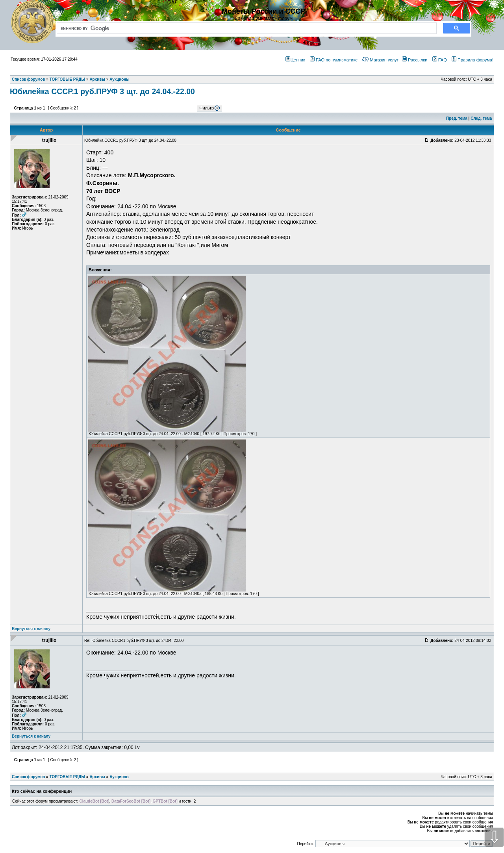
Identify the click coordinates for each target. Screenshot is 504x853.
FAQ (440, 60)
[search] (245, 28)
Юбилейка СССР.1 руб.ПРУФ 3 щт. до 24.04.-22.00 (102, 91)
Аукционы (120, 777)
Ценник (295, 60)
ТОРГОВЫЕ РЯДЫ (68, 777)
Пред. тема (457, 118)
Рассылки (415, 60)
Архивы (97, 777)
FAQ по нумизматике (334, 60)
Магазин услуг (380, 60)
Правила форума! (472, 60)
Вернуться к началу (31, 629)
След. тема (481, 118)
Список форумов (29, 777)
